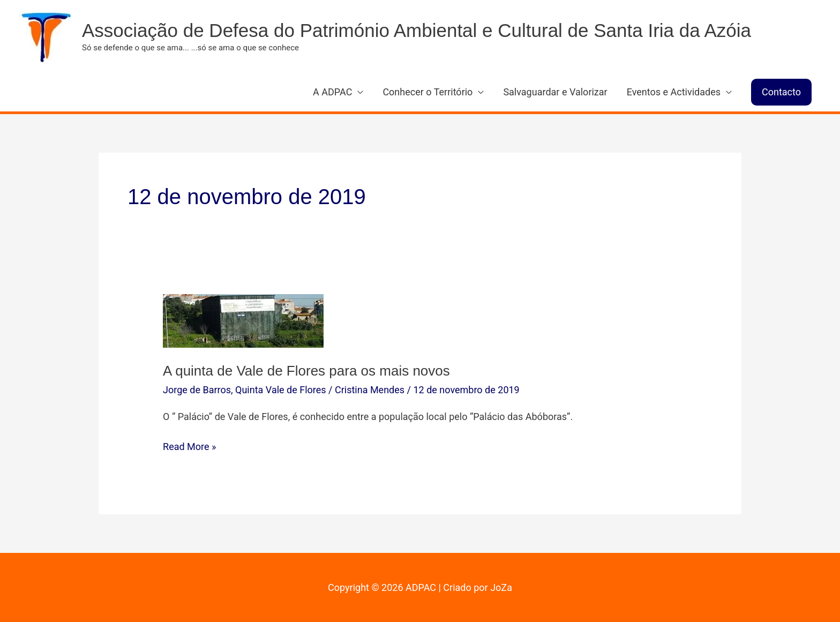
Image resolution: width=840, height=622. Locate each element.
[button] (781, 92)
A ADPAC (332, 92)
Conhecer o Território (427, 92)
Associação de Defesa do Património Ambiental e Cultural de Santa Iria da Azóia (417, 30)
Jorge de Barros (197, 390)
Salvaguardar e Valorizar (555, 92)
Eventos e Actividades (674, 92)
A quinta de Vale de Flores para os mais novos (306, 371)
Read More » (189, 447)
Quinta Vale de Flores (281, 390)
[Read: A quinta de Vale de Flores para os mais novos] (243, 320)
